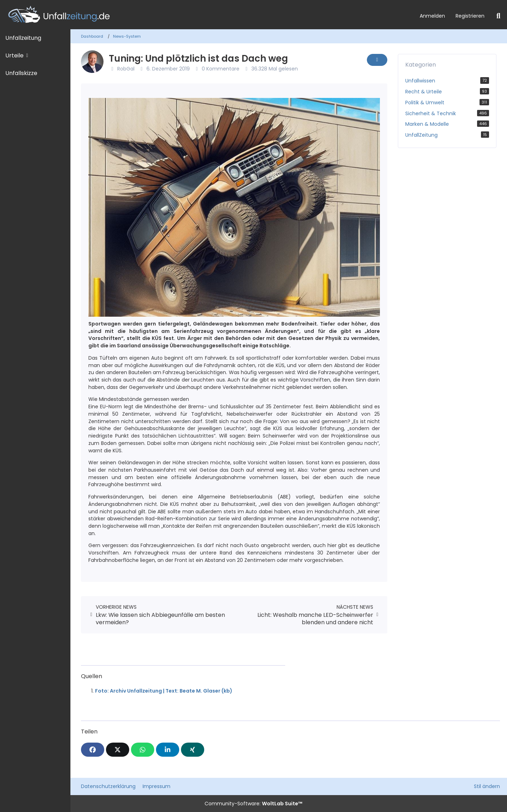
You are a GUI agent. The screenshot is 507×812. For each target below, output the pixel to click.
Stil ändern (487, 786)
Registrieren (470, 16)
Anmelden (432, 16)
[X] (118, 750)
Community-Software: (254, 804)
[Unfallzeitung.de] (207, 15)
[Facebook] (93, 750)
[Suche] (498, 16)
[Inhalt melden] (377, 60)
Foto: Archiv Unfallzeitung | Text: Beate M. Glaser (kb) (164, 691)
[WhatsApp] (143, 750)
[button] (168, 750)
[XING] (193, 750)
